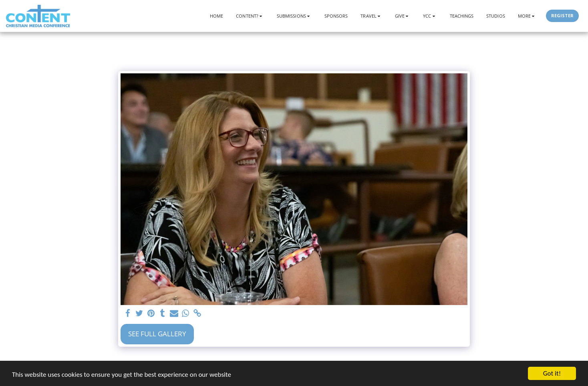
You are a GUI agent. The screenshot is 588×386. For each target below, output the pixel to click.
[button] (250, 16)
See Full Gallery (157, 334)
